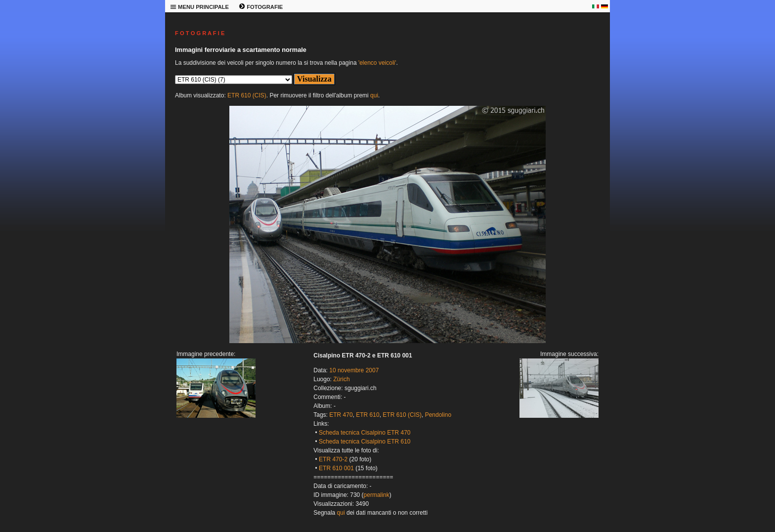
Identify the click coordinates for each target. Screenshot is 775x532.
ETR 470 (341, 415)
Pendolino (438, 415)
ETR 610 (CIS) (247, 95)
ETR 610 (367, 415)
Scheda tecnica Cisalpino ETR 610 (365, 442)
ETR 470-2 (333, 459)
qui (374, 95)
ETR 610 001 (336, 468)
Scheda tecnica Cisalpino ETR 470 (365, 433)
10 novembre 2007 (354, 370)
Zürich (341, 379)
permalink (377, 495)
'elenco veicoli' (377, 63)
